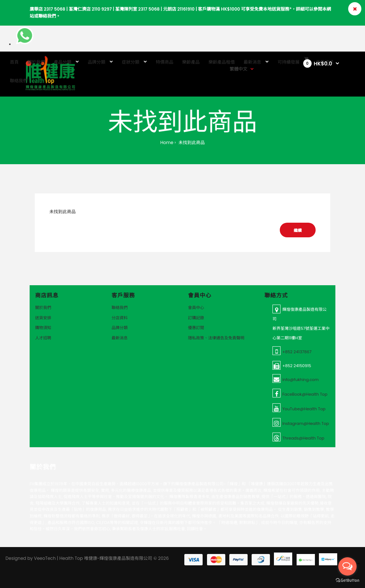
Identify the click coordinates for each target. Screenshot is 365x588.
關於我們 (43, 308)
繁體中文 (238, 69)
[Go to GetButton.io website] (347, 581)
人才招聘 (43, 338)
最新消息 (120, 338)
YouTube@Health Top (304, 409)
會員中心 (196, 308)
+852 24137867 (297, 352)
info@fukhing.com (300, 380)
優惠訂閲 (196, 328)
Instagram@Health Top (306, 423)
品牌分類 (120, 328)
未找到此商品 (191, 142)
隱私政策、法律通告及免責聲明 (216, 338)
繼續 (298, 230)
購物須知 (43, 328)
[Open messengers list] (347, 566)
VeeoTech (45, 558)
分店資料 (120, 318)
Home (167, 142)
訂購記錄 (196, 318)
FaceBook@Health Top (305, 394)
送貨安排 (43, 318)
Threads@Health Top (303, 438)
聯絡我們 (120, 308)
